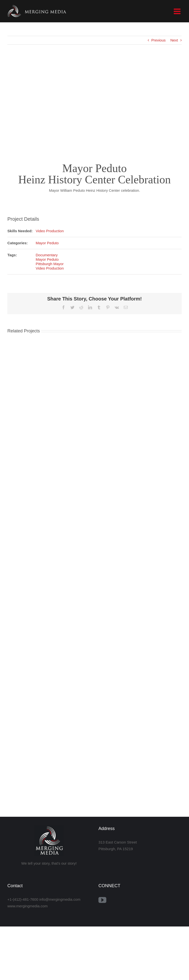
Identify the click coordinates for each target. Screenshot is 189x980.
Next (174, 40)
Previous (158, 40)
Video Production (50, 231)
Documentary (47, 255)
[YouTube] (102, 900)
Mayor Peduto (47, 243)
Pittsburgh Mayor (50, 264)
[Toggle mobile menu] (178, 11)
